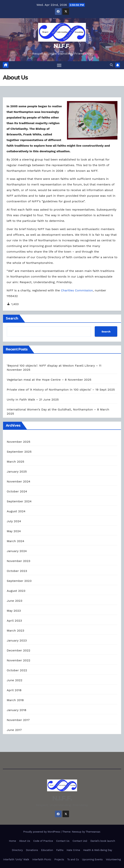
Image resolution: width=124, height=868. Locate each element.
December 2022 (19, 651)
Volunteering (113, 860)
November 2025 (18, 442)
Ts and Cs (73, 860)
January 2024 (17, 551)
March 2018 (15, 700)
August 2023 (16, 591)
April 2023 (14, 621)
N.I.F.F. (62, 46)
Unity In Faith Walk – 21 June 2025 (33, 400)
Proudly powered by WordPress (42, 832)
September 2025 (19, 452)
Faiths (60, 850)
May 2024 (14, 531)
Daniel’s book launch (103, 841)
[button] (111, 65)
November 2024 (18, 482)
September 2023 (19, 581)
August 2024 (16, 511)
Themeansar (93, 832)
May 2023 (14, 611)
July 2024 (14, 521)
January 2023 (17, 641)
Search (12, 319)
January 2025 (17, 472)
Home (12, 841)
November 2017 (18, 720)
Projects (59, 860)
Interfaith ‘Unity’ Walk (16, 860)
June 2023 (15, 601)
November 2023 (18, 561)
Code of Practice (43, 841)
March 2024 (15, 541)
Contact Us (63, 841)
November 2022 (18, 661)
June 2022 (15, 680)
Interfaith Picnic (42, 860)
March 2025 (15, 462)
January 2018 (17, 710)
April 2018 (14, 690)
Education (47, 850)
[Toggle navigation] (59, 65)
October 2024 (17, 492)
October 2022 (17, 670)
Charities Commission (77, 290)
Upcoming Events (92, 860)
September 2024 (19, 502)
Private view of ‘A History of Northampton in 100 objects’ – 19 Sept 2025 (61, 390)
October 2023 (17, 571)
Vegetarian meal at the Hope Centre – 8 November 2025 (49, 380)
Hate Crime (73, 850)
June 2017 (14, 730)
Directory (17, 850)
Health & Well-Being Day (98, 850)
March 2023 (15, 631)
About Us (25, 841)
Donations (32, 850)
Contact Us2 (80, 841)
